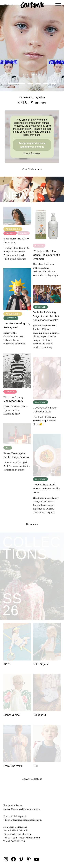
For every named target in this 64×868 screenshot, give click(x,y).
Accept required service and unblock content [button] (32, 145)
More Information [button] (32, 153)
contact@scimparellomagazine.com (22, 809)
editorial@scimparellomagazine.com (23, 820)
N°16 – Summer (32, 74)
